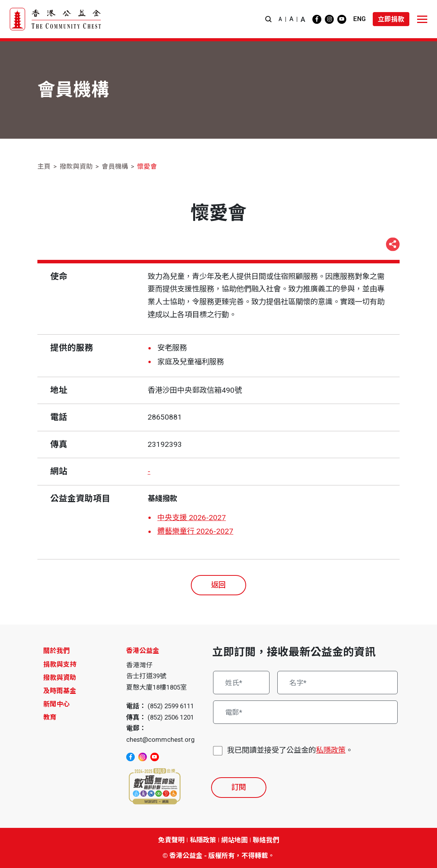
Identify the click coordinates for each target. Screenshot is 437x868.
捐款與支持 (60, 664)
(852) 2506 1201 (171, 717)
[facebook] (317, 19)
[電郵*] (305, 712)
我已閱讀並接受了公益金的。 (290, 751)
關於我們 (56, 651)
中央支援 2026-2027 (192, 518)
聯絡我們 (266, 840)
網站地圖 (234, 840)
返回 (218, 585)
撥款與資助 (76, 166)
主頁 (44, 166)
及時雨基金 (60, 691)
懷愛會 (147, 166)
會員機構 (115, 166)
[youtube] (342, 19)
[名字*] (338, 683)
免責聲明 (171, 840)
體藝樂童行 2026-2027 (195, 531)
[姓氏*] (241, 683)
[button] (268, 19)
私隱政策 (331, 750)
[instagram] (329, 19)
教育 (50, 717)
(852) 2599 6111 (171, 706)
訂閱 (239, 787)
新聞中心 (56, 704)
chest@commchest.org (160, 739)
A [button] (280, 19)
